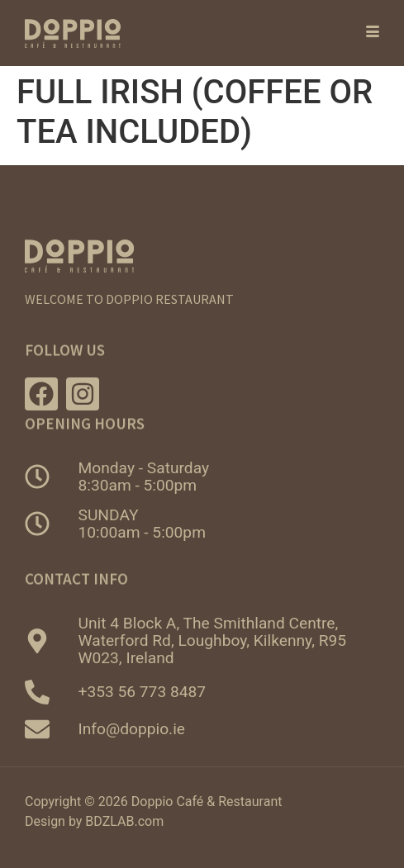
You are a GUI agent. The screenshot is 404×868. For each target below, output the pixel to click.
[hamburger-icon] (361, 33)
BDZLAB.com (124, 821)
